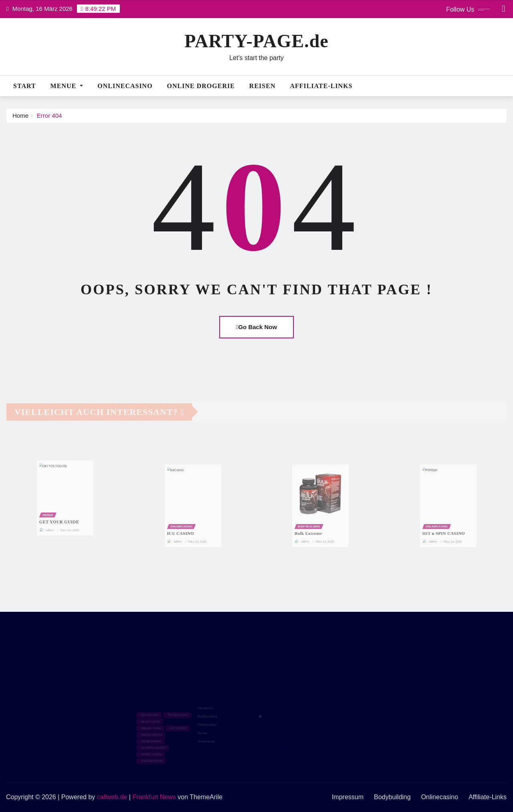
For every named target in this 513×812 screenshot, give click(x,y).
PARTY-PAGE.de (256, 41)
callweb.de (112, 797)
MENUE (67, 86)
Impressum (348, 797)
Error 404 (49, 116)
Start (25, 86)
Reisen (263, 86)
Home (20, 116)
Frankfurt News (154, 797)
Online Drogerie (201, 86)
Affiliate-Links (321, 86)
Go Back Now (256, 327)
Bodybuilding (392, 797)
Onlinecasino (125, 86)
